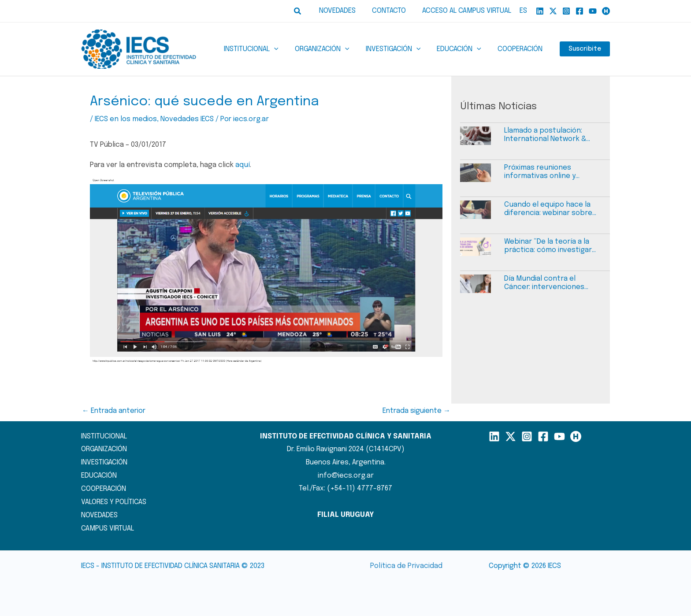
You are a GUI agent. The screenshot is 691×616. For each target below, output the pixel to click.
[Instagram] (566, 11)
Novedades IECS (186, 119)
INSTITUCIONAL (104, 436)
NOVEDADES (99, 514)
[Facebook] (580, 11)
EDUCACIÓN (99, 475)
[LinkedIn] (494, 436)
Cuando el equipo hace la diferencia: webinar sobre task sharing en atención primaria (547, 209)
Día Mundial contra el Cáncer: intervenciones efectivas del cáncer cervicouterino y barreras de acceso (552, 283)
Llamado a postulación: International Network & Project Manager (544, 135)
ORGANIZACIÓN (104, 449)
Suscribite (585, 49)
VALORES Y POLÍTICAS (114, 502)
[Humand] (606, 11)
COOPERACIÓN (104, 488)
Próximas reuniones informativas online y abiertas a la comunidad (544, 172)
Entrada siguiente (416, 411)
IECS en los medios (125, 119)
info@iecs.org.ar (345, 475)
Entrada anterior (114, 411)
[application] (285, 49)
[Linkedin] (540, 11)
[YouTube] (593, 11)
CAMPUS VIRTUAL (108, 528)
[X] (553, 11)
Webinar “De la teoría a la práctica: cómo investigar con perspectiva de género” (552, 246)
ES (523, 11)
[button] (305, 11)
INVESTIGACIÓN (104, 462)
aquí (242, 165)
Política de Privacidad (406, 566)
